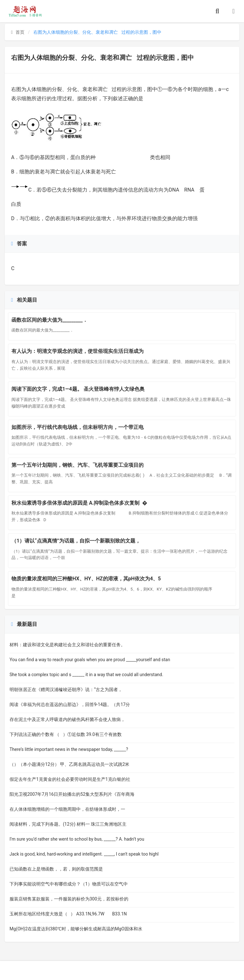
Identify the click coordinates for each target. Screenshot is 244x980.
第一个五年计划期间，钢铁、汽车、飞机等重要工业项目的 (78, 465)
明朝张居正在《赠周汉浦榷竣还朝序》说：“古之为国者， (66, 689)
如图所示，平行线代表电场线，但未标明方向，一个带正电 (78, 427)
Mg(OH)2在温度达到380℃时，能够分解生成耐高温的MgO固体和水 (76, 929)
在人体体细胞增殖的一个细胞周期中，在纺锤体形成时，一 (67, 809)
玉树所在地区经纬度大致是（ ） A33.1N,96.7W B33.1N (68, 914)
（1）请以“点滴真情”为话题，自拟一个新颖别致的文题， (76, 541)
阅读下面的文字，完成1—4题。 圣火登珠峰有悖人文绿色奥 (78, 389)
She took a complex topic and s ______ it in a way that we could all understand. (86, 675)
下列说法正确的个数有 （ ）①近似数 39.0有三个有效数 (66, 734)
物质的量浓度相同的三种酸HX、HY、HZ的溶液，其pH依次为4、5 (86, 579)
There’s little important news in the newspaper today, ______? (73, 749)
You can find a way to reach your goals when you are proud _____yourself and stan (90, 660)
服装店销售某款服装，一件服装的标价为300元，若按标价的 (69, 899)
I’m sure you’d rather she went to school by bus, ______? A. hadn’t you (78, 839)
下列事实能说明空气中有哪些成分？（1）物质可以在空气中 (69, 884)
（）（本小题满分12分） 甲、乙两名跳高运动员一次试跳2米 (69, 764)
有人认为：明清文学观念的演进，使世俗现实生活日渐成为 (78, 351)
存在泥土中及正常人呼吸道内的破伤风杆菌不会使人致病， (67, 719)
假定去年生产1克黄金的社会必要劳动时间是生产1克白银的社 (70, 779)
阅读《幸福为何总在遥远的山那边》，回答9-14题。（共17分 (70, 704)
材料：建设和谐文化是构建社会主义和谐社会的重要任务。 (67, 645)
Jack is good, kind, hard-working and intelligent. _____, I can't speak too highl (84, 854)
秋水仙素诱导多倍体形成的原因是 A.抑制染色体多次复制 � (79, 503)
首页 (18, 32)
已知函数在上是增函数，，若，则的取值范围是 (61, 869)
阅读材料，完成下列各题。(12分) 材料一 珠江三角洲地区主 (68, 824)
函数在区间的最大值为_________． (50, 320)
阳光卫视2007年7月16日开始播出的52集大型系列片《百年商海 (72, 794)
